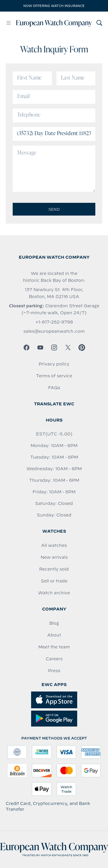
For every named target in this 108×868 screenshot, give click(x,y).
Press (54, 671)
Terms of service (54, 376)
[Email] (54, 97)
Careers (54, 659)
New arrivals (54, 557)
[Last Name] (76, 78)
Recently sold (54, 569)
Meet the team (54, 647)
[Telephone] (54, 115)
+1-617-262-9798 (54, 322)
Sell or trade (54, 581)
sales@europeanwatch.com (54, 331)
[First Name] (32, 78)
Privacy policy (54, 364)
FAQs (54, 388)
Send (54, 209)
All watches (54, 545)
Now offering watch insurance (54, 6)
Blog (54, 623)
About (54, 635)
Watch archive (54, 593)
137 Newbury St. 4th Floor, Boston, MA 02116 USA (54, 293)
